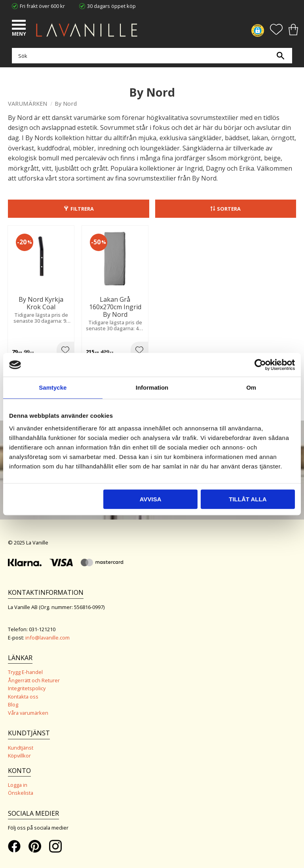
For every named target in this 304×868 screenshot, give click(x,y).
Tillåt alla (248, 499)
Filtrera (82, 209)
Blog (13, 704)
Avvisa (151, 499)
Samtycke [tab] (53, 387)
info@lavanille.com (47, 638)
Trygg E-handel (25, 672)
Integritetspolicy (27, 688)
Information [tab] (152, 387)
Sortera (229, 209)
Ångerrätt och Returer (34, 680)
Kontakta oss (23, 697)
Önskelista (21, 793)
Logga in (18, 785)
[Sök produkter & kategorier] (150, 56)
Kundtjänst (21, 748)
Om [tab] (251, 387)
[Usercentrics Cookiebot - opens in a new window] (260, 365)
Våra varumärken (28, 713)
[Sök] (280, 56)
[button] (20, 26)
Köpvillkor (19, 756)
